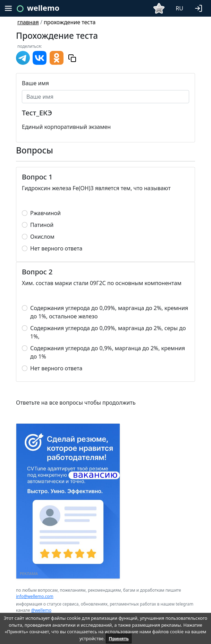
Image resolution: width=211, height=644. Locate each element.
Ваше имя (35, 83)
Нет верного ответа (56, 248)
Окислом (42, 237)
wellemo (43, 8)
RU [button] (179, 8)
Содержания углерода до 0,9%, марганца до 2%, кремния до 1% (108, 352)
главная (28, 22)
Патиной (42, 225)
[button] (200, 8)
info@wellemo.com (35, 596)
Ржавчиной (45, 213)
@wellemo (41, 610)
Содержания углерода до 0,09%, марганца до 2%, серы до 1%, (108, 332)
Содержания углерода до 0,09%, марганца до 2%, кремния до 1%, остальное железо (109, 312)
